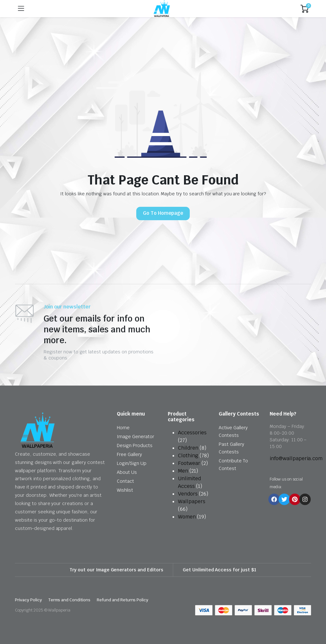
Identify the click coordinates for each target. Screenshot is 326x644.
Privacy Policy (28, 600)
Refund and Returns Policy (123, 600)
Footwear (189, 463)
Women (187, 517)
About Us (127, 472)
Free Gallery (129, 454)
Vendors (188, 494)
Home (123, 428)
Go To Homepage (163, 213)
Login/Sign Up (132, 463)
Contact (125, 481)
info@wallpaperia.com (296, 458)
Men (183, 471)
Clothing (188, 456)
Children (188, 448)
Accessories (192, 433)
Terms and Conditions (69, 600)
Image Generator (135, 437)
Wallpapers (192, 501)
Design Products (135, 445)
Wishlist (125, 490)
